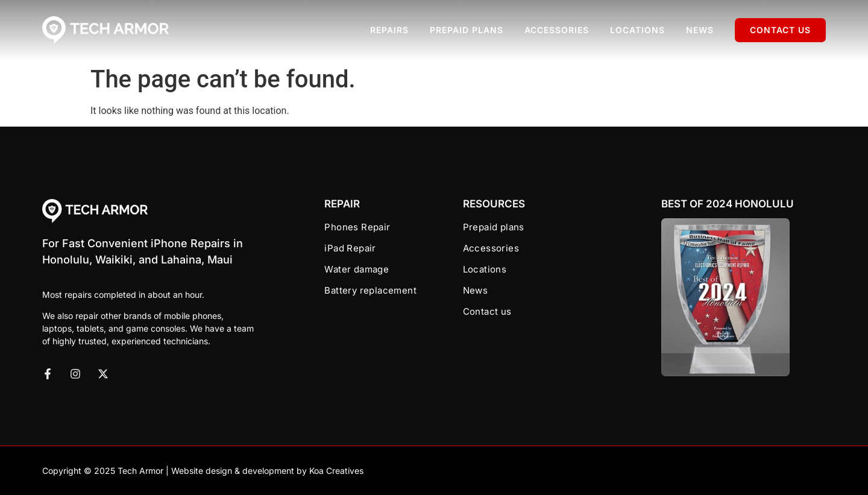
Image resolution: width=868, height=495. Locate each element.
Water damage (357, 269)
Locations (637, 30)
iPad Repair (350, 248)
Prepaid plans (467, 30)
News (700, 30)
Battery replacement (370, 290)
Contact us (780, 30)
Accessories (557, 30)
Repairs (389, 30)
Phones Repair (357, 227)
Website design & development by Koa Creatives (267, 471)
